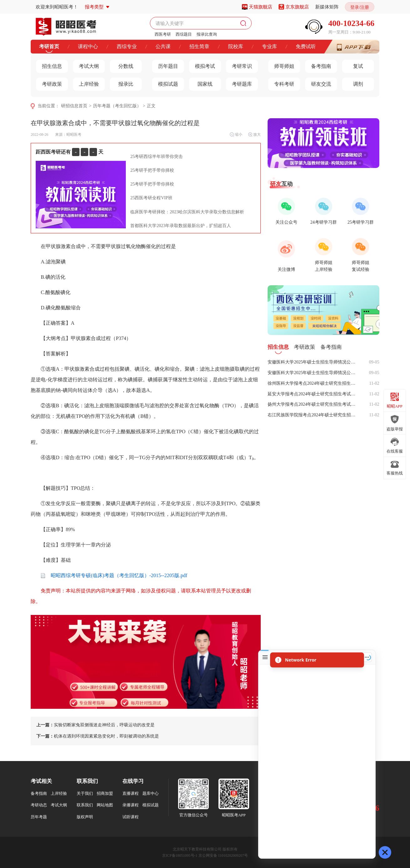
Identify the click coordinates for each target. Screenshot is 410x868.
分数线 (122, 65)
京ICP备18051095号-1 (180, 855)
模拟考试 (202, 65)
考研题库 (239, 82)
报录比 (122, 82)
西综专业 (127, 46)
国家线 (201, 82)
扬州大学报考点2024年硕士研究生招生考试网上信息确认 (313, 404)
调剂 (353, 82)
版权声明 (85, 817)
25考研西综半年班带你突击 (156, 157)
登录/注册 (360, 7)
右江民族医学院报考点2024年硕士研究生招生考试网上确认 (313, 415)
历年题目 (165, 65)
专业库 (269, 46)
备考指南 (318, 65)
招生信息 (49, 65)
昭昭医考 (74, 135)
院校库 (236, 46)
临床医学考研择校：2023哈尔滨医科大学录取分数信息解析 (187, 212)
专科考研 (281, 82)
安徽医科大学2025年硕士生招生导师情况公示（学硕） (313, 373)
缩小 (236, 135)
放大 (254, 135)
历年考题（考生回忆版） (117, 106)
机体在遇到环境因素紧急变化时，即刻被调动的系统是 (98, 736)
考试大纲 (86, 65)
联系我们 (85, 805)
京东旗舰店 (297, 7)
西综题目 (184, 34)
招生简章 (199, 46)
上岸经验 (86, 82)
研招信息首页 (74, 106)
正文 (151, 106)
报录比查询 (207, 34)
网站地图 (105, 805)
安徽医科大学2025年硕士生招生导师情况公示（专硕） (313, 362)
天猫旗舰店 (261, 7)
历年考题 (39, 817)
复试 (353, 65)
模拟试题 (165, 82)
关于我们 (85, 793)
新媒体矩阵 (327, 7)
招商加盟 (105, 793)
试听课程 (131, 817)
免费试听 (306, 46)
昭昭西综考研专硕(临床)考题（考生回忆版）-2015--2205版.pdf (114, 575)
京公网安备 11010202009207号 (223, 855)
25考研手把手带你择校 (152, 170)
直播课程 (131, 793)
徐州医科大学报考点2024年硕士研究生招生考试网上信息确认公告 (313, 383)
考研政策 (49, 82)
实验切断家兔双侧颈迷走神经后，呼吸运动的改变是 (95, 725)
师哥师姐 (281, 65)
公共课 (163, 46)
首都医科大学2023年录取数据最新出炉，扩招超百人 (181, 226)
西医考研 (163, 34)
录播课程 (131, 805)
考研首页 (49, 46)
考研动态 (39, 805)
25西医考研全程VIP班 (151, 198)
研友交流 (318, 82)
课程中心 (88, 46)
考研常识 (239, 65)
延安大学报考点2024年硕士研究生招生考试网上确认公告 (313, 394)
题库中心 (151, 793)
